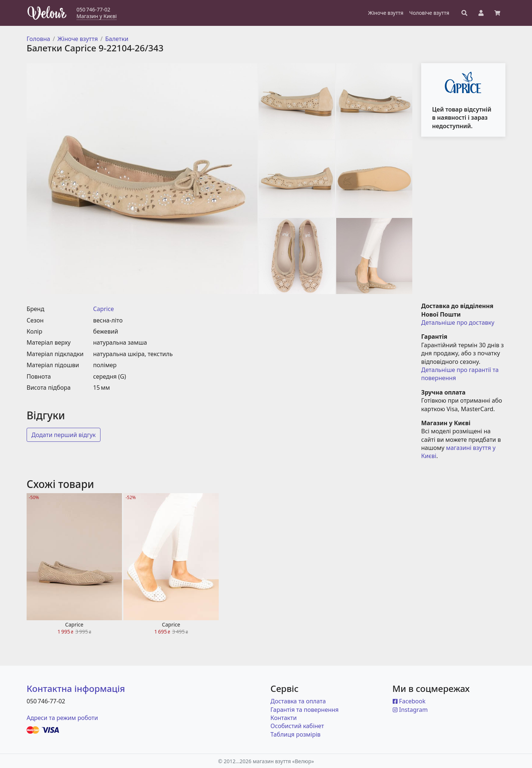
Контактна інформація (76, 688)
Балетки (117, 39)
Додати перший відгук (64, 435)
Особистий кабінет (297, 726)
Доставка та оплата (298, 701)
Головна (38, 39)
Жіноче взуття (78, 39)
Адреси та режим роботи (62, 718)
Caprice (103, 309)
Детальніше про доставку (458, 322)
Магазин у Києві (97, 16)
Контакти (284, 718)
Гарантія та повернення (305, 710)
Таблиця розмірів (296, 734)
